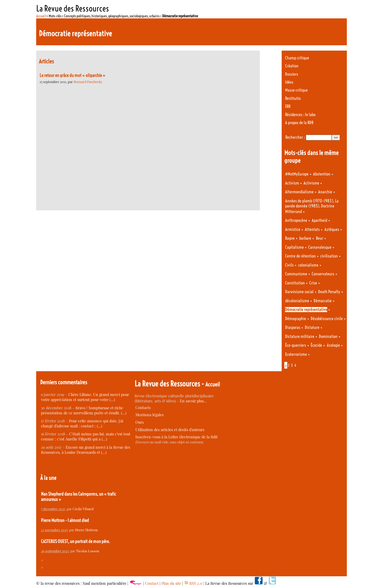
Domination (328, 336)
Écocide (316, 345)
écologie (333, 345)
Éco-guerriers (296, 345)
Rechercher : (295, 137)
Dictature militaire (300, 336)
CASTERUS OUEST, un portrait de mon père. (76, 541)
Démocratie (323, 301)
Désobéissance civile (327, 319)
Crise (313, 283)
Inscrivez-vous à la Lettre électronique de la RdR (176, 437)
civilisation (329, 256)
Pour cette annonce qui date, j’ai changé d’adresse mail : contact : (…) (82, 423)
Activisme (311, 183)
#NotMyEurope (297, 174)
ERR (288, 106)
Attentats (312, 229)
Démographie (296, 319)
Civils (289, 265)
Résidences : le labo (300, 115)
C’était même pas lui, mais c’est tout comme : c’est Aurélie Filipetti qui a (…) (86, 436)
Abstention (322, 174)
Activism (292, 183)
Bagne (290, 238)
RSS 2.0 (193, 583)
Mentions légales (149, 415)
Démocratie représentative (306, 310)
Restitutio (293, 98)
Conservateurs (323, 274)
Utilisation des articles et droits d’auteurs (170, 430)
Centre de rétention (300, 256)
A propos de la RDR (299, 123)
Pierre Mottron (86, 530)
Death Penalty (329, 292)
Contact (152, 583)
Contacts (143, 408)
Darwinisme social (299, 292)
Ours (140, 422)
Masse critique (296, 90)
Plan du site (171, 583)
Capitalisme (294, 247)
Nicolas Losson (88, 551)
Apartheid (319, 220)
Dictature (312, 327)
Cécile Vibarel (83, 509)
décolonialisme (297, 301)
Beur (320, 238)
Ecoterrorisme (296, 354)
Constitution (295, 283)
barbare (305, 238)
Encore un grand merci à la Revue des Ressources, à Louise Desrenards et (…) (86, 450)
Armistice (293, 229)
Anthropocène (296, 220)
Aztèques (332, 229)
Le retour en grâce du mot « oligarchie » (72, 75)
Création (292, 66)
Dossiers (292, 74)
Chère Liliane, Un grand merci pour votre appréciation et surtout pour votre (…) (85, 397)
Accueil (41, 16)
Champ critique (297, 58)
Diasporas (293, 327)
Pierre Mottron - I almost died (65, 520)
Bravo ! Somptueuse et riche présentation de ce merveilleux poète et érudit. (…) (84, 410)
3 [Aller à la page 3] (292, 365)
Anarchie (325, 192)
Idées (289, 82)
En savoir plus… (193, 401)
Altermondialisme (299, 192)
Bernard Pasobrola (88, 82)
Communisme (296, 274)
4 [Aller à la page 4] (295, 365)
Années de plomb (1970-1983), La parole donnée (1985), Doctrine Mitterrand (312, 206)
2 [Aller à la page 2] (289, 365)
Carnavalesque (320, 247)
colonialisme (308, 265)
